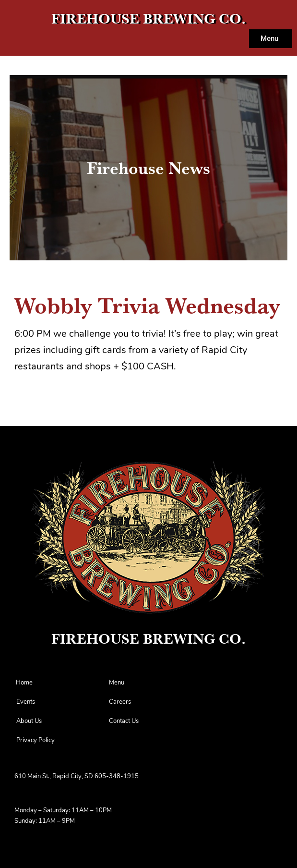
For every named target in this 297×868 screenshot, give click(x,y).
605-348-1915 (117, 776)
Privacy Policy (36, 740)
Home (24, 683)
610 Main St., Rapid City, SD (54, 776)
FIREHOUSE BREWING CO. (148, 18)
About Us (29, 721)
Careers (120, 702)
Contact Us (124, 721)
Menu (117, 683)
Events (26, 702)
